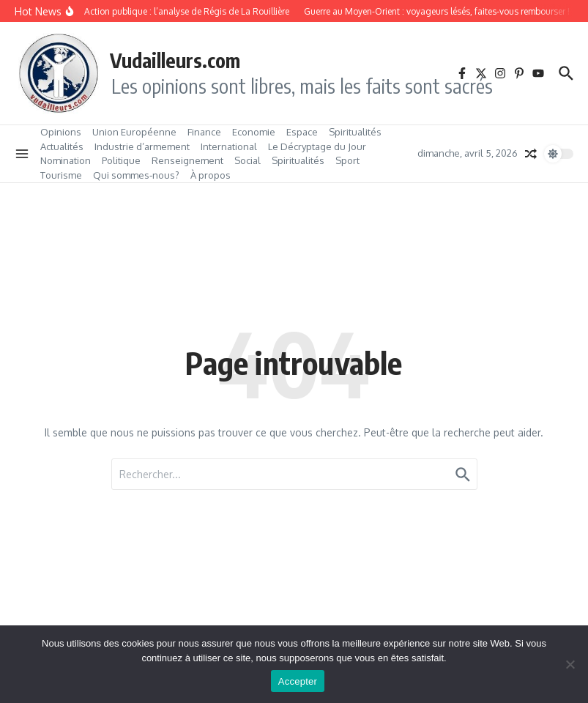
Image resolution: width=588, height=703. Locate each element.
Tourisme (61, 175)
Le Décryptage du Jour (317, 146)
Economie (254, 132)
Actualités (62, 146)
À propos (211, 175)
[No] (570, 664)
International (229, 146)
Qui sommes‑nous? (136, 175)
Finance (204, 132)
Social (248, 160)
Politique (121, 160)
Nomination (66, 160)
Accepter (298, 681)
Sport (347, 160)
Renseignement (187, 160)
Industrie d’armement (142, 146)
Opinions (61, 132)
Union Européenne (134, 132)
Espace (302, 132)
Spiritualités (355, 132)
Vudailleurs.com (175, 60)
